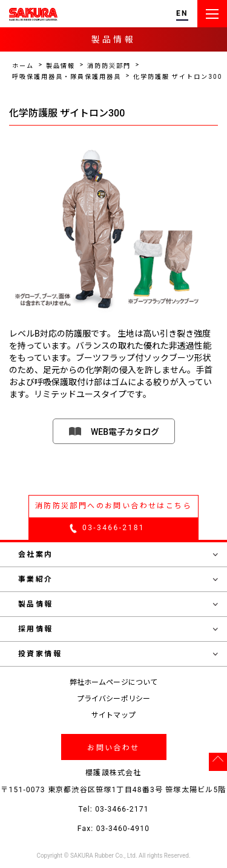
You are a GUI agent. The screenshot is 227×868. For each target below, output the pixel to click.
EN (182, 14)
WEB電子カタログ (125, 432)
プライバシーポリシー (113, 699)
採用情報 (118, 629)
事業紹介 (118, 579)
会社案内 (118, 554)
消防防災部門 (109, 66)
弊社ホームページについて (113, 682)
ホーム (23, 66)
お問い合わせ (113, 748)
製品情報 (61, 66)
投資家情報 (118, 654)
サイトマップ (113, 715)
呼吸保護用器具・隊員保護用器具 (67, 77)
